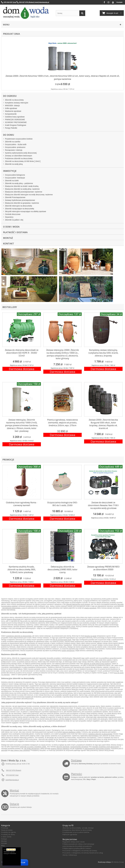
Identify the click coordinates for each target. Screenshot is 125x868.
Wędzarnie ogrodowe (13, 111)
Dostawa (76, 760)
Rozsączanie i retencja (14, 150)
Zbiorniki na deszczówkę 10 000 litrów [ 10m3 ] (23, 161)
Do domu (9, 135)
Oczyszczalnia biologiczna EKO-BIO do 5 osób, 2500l (62, 504)
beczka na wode (91, 636)
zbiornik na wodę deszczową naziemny (97, 664)
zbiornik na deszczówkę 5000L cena (62, 627)
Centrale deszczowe (13, 214)
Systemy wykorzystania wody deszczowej (21, 153)
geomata (4, 750)
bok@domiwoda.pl (12, 780)
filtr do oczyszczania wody (62, 640)
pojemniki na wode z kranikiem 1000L (33, 747)
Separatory (9, 217)
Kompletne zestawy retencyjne (17, 103)
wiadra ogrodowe (90, 608)
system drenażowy (68, 651)
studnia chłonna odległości (60, 749)
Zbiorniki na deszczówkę (14, 100)
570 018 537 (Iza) (12, 775)
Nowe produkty (7, 830)
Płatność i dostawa (15, 232)
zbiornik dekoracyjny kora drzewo (78, 604)
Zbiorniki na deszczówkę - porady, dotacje (78, 828)
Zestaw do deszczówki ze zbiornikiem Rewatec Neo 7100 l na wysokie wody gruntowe (103, 505)
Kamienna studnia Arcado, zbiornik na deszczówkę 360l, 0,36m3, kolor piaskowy (22, 569)
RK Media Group (118, 862)
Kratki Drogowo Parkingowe (16, 125)
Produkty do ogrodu (9, 832)
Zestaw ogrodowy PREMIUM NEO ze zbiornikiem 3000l (103, 568)
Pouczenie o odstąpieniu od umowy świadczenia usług (83, 853)
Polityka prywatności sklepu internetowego (78, 844)
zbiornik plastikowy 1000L (71, 732)
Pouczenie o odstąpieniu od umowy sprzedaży (80, 851)
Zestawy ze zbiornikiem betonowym (18, 156)
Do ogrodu (10, 96)
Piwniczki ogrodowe (70, 834)
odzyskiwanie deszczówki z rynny (14, 608)
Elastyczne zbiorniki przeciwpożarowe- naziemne (24, 192)
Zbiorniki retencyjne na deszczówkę (18, 206)
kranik (105, 673)
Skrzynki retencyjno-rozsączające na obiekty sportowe (26, 211)
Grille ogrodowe (11, 108)
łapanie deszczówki (14, 619)
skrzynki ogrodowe (63, 747)
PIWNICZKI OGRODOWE (15, 120)
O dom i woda (6, 837)
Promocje (5, 828)
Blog (3, 845)
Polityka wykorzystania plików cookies (77, 848)
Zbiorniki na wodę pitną (14, 164)
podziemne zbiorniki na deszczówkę (19, 636)
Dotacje (14, 804)
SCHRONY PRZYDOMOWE (16, 122)
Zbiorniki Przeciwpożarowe (15, 197)
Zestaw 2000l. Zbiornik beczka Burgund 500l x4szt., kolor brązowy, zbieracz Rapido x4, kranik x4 (103, 424)
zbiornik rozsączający (47, 621)
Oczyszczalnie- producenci (15, 147)
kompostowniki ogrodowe (79, 747)
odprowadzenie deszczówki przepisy (97, 749)
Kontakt (120, 2)
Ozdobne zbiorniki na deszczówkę (100, 734)
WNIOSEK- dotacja (12, 106)
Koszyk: (112, 13)
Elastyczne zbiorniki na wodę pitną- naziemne (22, 189)
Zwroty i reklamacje (70, 855)
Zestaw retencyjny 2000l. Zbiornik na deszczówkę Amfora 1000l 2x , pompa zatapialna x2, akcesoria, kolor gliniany (62, 354)
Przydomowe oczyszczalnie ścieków (19, 139)
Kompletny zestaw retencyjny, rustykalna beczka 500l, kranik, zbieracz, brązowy (103, 353)
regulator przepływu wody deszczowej (105, 747)
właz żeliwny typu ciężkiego (20, 750)
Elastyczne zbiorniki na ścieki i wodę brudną (22, 186)
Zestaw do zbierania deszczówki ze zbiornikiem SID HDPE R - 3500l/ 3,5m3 (22, 353)
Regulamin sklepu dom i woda (74, 842)
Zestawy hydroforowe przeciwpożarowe (20, 200)
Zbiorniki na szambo (13, 142)
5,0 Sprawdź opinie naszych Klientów (10, 851)
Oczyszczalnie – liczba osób (16, 144)
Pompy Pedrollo (11, 128)
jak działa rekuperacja (32, 749)
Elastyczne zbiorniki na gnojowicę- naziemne (22, 203)
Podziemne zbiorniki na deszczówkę (19, 158)
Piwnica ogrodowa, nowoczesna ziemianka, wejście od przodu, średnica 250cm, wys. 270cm (62, 423)
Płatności (77, 774)
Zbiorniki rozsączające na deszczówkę (20, 209)
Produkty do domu (8, 834)
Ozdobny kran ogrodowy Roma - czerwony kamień (22, 504)
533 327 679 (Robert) (14, 770)
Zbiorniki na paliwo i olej (14, 220)
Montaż (8, 238)
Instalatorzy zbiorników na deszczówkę (77, 830)
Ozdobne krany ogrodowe (15, 117)
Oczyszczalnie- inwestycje (15, 178)
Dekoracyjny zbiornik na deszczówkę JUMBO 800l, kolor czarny (62, 569)
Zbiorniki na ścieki (12, 181)
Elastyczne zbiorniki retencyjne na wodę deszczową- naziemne (29, 195)
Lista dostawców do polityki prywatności (77, 846)
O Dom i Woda (11, 227)
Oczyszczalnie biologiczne (15, 175)
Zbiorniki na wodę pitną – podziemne (19, 183)
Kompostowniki (11, 114)
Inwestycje (10, 171)
